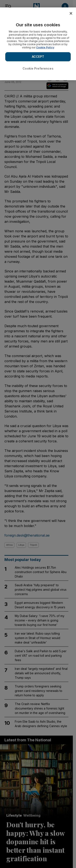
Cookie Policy (45, 47)
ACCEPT (38, 57)
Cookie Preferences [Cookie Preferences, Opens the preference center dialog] (38, 68)
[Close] (71, 13)
